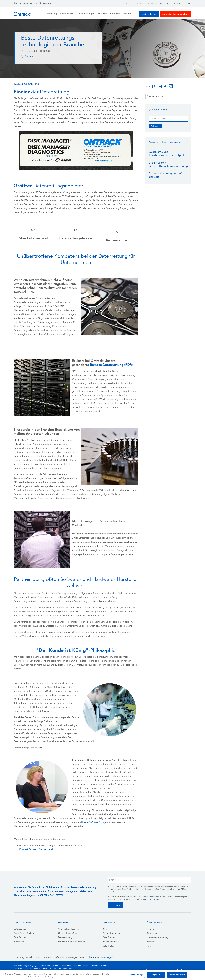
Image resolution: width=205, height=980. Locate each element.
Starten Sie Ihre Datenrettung (176, 14)
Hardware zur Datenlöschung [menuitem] (72, 942)
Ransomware (67, 14)
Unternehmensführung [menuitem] (158, 938)
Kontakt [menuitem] (151, 929)
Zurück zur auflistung (26, 84)
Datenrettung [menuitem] (20, 929)
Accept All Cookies (177, 975)
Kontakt (187, 4)
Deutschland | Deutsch (25, 3)
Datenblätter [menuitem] (108, 946)
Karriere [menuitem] (151, 946)
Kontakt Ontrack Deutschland (36, 850)
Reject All (156, 975)
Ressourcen (139, 4)
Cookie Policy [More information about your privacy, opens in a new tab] (47, 977)
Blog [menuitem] (105, 929)
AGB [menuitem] (45, 968)
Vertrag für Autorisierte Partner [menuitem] (62, 968)
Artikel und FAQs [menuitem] (111, 942)
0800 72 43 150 (149, 14)
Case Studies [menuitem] (109, 938)
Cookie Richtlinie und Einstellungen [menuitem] (75, 966)
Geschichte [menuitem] (152, 933)
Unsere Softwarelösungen (95, 823)
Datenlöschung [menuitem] (65, 938)
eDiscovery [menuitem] (19, 942)
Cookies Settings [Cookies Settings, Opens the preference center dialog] (136, 975)
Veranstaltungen (156, 4)
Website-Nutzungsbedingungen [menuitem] (26, 966)
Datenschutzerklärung (154, 899)
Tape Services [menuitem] (20, 938)
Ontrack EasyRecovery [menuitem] (69, 929)
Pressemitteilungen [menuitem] (111, 933)
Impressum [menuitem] (18, 968)
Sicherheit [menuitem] (152, 942)
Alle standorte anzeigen (102, 958)
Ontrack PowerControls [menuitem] (69, 933)
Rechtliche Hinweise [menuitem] (100, 966)
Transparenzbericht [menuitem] (32, 968)
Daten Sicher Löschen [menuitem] (24, 933)
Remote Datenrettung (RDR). (112, 365)
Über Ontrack (174, 4)
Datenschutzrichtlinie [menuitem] (50, 966)
